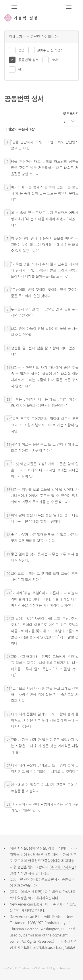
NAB (55, 60)
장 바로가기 (71, 113)
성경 (21, 50)
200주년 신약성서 (50, 50)
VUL (21, 69)
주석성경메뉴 (14, 7)
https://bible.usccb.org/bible (51, 947)
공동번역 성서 (28, 60)
